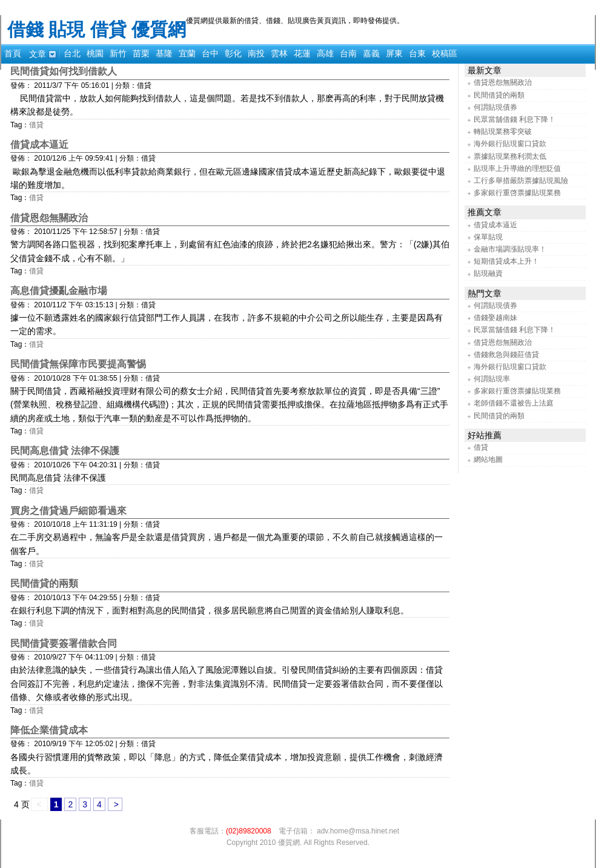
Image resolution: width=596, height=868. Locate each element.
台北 (72, 53)
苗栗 (141, 53)
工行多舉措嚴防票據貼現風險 (521, 181)
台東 (417, 53)
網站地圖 (488, 459)
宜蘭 (187, 53)
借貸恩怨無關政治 (49, 218)
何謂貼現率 (492, 379)
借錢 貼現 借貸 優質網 (97, 29)
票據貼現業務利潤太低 (510, 156)
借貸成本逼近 (39, 145)
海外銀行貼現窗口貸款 (510, 144)
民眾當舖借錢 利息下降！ (515, 119)
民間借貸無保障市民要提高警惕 (78, 364)
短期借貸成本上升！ (506, 261)
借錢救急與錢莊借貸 (506, 355)
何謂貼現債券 (495, 107)
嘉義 (371, 53)
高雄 (325, 53)
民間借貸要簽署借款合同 (64, 643)
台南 (348, 53)
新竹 (118, 53)
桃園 (95, 53)
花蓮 (302, 53)
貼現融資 (488, 273)
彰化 (233, 53)
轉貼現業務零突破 (503, 132)
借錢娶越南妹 (495, 318)
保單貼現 (488, 237)
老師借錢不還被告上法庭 (514, 403)
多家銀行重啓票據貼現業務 (517, 193)
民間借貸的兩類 (44, 583)
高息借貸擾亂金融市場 (59, 291)
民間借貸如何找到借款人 (64, 71)
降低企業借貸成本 (49, 730)
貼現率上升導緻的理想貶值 (517, 169)
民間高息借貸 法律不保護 (65, 451)
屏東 (394, 53)
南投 (256, 53)
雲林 (279, 53)
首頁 (13, 53)
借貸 (36, 125)
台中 (210, 53)
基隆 (164, 53)
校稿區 (445, 53)
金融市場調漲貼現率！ (510, 249)
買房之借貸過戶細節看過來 (68, 511)
